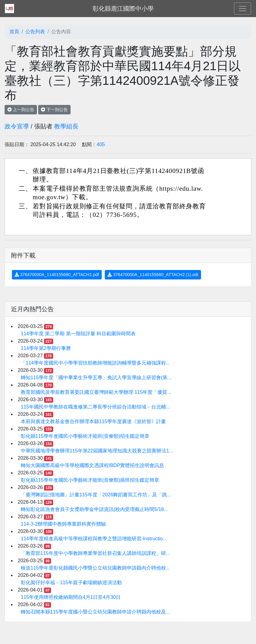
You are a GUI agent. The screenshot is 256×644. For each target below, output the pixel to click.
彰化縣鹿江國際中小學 (123, 9)
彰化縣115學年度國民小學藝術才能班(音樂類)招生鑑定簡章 (85, 436)
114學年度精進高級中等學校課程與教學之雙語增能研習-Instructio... (94, 539)
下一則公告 (54, 110)
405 (101, 144)
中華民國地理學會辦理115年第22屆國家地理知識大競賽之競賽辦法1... (97, 451)
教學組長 (66, 126)
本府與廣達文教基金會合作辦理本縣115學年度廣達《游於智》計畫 (93, 421)
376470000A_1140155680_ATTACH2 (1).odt (153, 275)
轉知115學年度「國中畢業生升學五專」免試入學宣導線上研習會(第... (96, 378)
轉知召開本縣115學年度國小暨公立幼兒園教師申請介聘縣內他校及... (95, 612)
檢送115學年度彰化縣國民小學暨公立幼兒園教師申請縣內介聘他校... (95, 568)
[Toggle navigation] (243, 9)
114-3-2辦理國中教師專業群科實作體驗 (63, 524)
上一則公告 (21, 110)
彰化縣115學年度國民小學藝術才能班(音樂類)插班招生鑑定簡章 (90, 480)
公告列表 (35, 32)
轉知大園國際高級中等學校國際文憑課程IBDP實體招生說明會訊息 (92, 465)
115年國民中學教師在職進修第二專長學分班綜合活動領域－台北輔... (95, 407)
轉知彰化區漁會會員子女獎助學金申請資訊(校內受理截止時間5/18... (94, 509)
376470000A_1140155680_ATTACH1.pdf (57, 275)
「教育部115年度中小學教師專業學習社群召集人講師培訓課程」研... (95, 553)
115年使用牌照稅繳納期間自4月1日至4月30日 (71, 597)
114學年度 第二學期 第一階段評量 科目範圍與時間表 (78, 334)
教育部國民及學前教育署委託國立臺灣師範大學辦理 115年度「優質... (96, 392)
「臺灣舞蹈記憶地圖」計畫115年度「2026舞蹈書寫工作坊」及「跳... (96, 495)
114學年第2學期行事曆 (46, 348)
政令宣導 (17, 126)
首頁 (14, 32)
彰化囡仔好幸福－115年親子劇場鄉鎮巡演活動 (71, 583)
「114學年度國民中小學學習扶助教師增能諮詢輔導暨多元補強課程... (95, 363)
